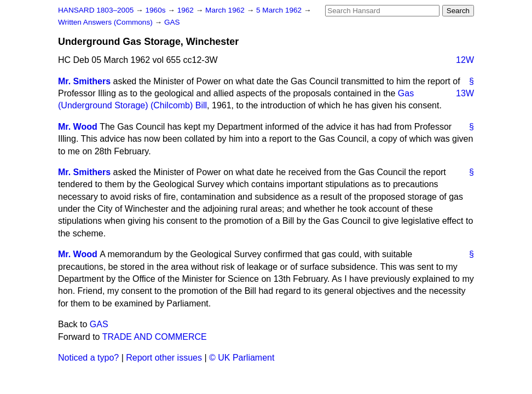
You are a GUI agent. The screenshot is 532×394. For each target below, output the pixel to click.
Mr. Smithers (84, 81)
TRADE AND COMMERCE (155, 337)
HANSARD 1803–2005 (96, 10)
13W (465, 93)
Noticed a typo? (88, 358)
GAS (172, 22)
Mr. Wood (78, 127)
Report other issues (164, 358)
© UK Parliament (242, 358)
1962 (187, 10)
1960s (156, 10)
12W (465, 60)
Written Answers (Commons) (106, 22)
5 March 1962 (280, 10)
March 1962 (226, 10)
